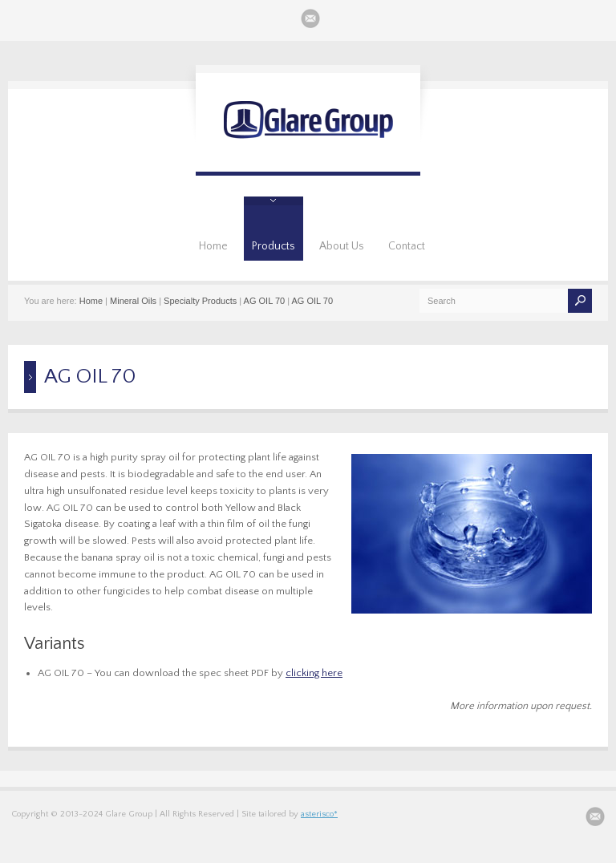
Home (213, 246)
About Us (342, 246)
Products (274, 246)
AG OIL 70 (265, 301)
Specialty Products (200, 301)
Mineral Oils (133, 301)
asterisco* (319, 814)
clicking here (314, 673)
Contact (407, 246)
